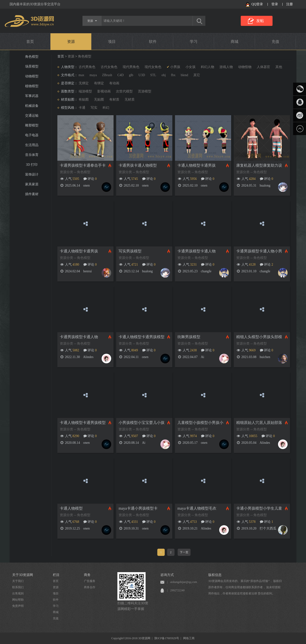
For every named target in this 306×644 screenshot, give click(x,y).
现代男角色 (131, 67)
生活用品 (32, 145)
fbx (173, 75)
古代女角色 (109, 67)
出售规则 (18, 593)
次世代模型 (124, 91)
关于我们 (18, 581)
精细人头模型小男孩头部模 (259, 337)
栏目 (56, 575)
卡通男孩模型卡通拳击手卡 (83, 165)
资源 (71, 42)
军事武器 (32, 96)
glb (131, 75)
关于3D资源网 (23, 575)
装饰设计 (32, 174)
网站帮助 (18, 600)
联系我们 (18, 587)
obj (164, 75)
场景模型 (32, 66)
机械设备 (32, 106)
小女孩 (191, 67)
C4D (120, 75)
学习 (194, 42)
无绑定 (84, 83)
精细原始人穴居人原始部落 (259, 423)
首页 (30, 42)
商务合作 (90, 587)
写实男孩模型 (130, 251)
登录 (275, 4)
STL (153, 75)
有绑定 (99, 83)
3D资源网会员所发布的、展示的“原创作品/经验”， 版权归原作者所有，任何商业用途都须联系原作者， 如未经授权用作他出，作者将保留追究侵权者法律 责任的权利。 (245, 587)
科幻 (106, 108)
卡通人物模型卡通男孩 (197, 165)
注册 (290, 4)
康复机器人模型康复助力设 (259, 165)
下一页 (184, 552)
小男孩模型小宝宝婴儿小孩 (142, 423)
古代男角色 (87, 67)
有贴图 (84, 100)
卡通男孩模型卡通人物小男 (259, 251)
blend (184, 75)
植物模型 (32, 86)
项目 (112, 42)
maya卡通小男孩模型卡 (138, 508)
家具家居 (32, 184)
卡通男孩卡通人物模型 (138, 165)
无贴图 (99, 100)
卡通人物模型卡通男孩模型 (142, 337)
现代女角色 (153, 67)
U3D (142, 75)
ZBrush (107, 75)
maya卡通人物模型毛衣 (197, 508)
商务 (87, 575)
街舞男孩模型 (189, 337)
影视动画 (104, 91)
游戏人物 (226, 67)
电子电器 (32, 135)
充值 (275, 42)
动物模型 (32, 76)
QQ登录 (257, 4)
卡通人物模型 (71, 508)
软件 (153, 42)
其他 (279, 67)
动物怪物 (245, 67)
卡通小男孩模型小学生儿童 (259, 508)
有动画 (114, 83)
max (82, 75)
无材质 (130, 100)
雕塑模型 (32, 125)
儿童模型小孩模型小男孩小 (200, 423)
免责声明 (18, 606)
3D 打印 (32, 165)
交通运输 (32, 116)
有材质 (114, 100)
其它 (197, 75)
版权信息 (215, 575)
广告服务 (90, 581)
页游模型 (145, 91)
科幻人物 (208, 67)
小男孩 (175, 67)
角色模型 (32, 57)
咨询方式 (167, 575)
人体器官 (263, 67)
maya (93, 75)
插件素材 (32, 194)
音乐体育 (32, 155)
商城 (235, 42)
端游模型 (85, 91)
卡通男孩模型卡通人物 (197, 251)
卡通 (82, 108)
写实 (94, 108)
